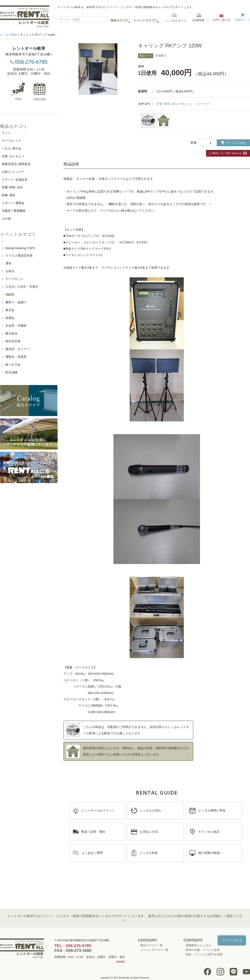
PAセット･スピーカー (195, 104)
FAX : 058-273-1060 (73, 950)
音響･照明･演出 (167, 104)
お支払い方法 (149, 832)
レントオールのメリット (98, 810)
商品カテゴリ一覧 (152, 945)
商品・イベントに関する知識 (204, 954)
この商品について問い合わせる (225, 153)
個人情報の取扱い (210, 853)
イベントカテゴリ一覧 (154, 950)
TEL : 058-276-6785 (73, 946)
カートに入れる (233, 143)
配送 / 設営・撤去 (94, 832)
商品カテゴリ (120, 20)
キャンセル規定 (209, 832)
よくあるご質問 (92, 853)
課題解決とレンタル (198, 945)
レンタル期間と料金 (212, 810)
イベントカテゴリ (145, 20)
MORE (121, 962)
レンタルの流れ (150, 810)
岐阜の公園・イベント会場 (203, 950)
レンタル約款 (149, 853)
